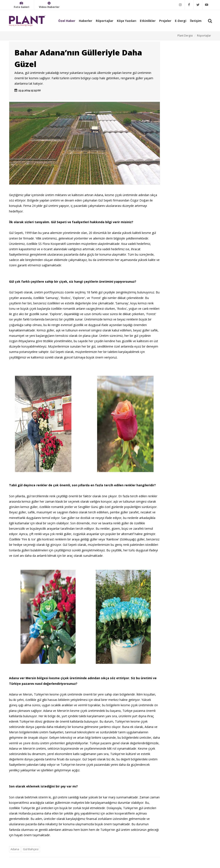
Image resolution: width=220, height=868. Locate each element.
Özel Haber (67, 21)
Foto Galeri (21, 5)
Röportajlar (105, 21)
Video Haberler (49, 5)
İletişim (196, 21)
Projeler (165, 21)
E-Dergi (181, 21)
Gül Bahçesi (31, 849)
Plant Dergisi (185, 36)
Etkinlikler (148, 21)
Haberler (86, 21)
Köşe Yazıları (127, 21)
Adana (15, 849)
